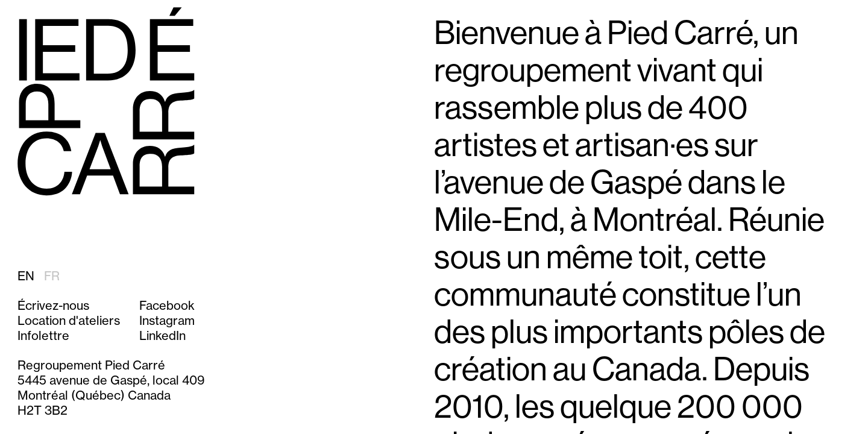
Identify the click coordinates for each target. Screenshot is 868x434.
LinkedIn (162, 335)
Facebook (167, 305)
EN (26, 276)
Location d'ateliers (69, 320)
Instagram (167, 320)
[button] (69, 335)
